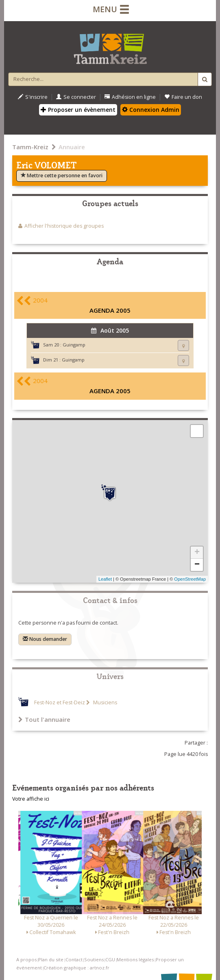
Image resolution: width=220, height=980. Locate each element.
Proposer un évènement (78, 110)
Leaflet (105, 579)
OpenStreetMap (190, 579)
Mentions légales (135, 959)
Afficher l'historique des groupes (64, 226)
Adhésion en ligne (130, 97)
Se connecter (76, 97)
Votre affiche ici (31, 799)
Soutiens (94, 959)
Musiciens (105, 702)
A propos (26, 959)
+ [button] (197, 553)
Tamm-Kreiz (30, 147)
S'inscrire (33, 97)
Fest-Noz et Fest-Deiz (60, 702)
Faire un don (183, 97)
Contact (74, 959)
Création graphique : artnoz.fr (76, 968)
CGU (110, 959)
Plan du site (51, 959)
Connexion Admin (151, 110)
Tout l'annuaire (44, 719)
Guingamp (74, 345)
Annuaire (72, 147)
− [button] (197, 565)
